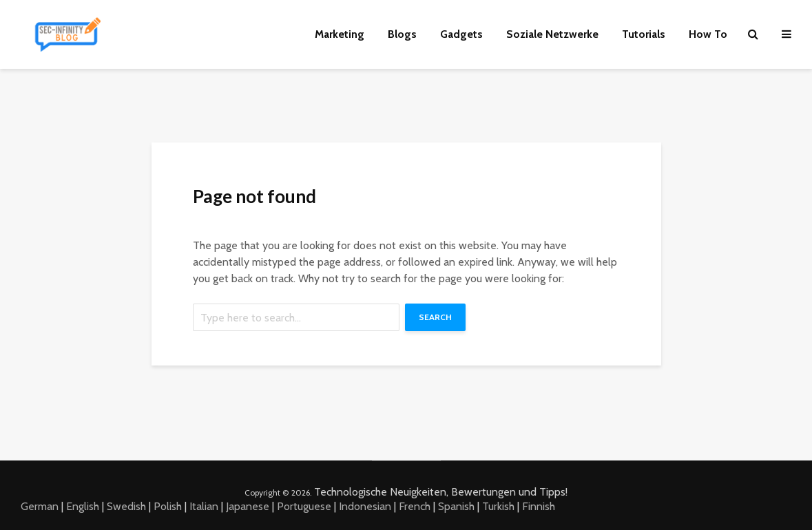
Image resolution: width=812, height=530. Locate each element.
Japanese (248, 506)
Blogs (402, 34)
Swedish (126, 506)
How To (708, 34)
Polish (168, 506)
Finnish (539, 506)
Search (435, 317)
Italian (204, 506)
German (40, 506)
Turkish (498, 506)
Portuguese (304, 506)
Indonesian (365, 506)
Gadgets (461, 34)
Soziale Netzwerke (552, 34)
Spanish (456, 506)
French (415, 506)
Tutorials (644, 34)
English (83, 506)
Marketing (340, 34)
